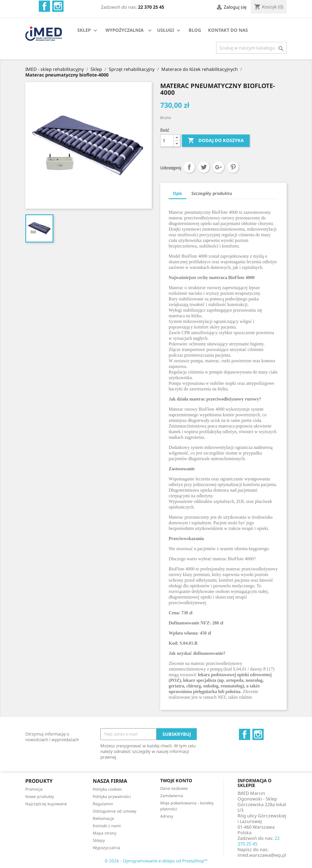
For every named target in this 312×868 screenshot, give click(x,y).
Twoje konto (176, 781)
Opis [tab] (178, 193)
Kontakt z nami (107, 826)
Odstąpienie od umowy (115, 811)
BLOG (195, 30)
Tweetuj (204, 167)
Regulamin (103, 804)
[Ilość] (167, 141)
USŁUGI (169, 31)
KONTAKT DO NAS (228, 30)
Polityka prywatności (112, 796)
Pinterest (233, 167)
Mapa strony (105, 833)
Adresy (167, 816)
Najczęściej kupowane (46, 804)
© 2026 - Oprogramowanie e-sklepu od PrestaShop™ (156, 861)
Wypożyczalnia (107, 848)
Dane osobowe (174, 788)
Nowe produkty (40, 796)
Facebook (44, 6)
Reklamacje (103, 818)
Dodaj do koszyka (216, 141)
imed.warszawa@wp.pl (262, 855)
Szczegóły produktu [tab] (212, 193)
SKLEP (88, 31)
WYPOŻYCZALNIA (125, 30)
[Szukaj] (251, 48)
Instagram (58, 6)
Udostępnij (189, 167)
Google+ (218, 167)
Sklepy (99, 840)
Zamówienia (172, 796)
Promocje (34, 789)
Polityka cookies (107, 789)
